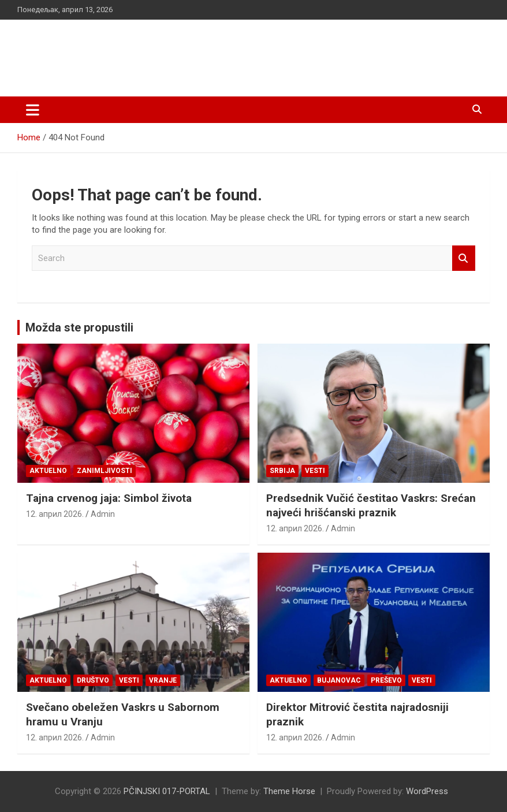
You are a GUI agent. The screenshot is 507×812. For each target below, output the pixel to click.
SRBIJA (282, 471)
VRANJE (163, 680)
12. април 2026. (55, 514)
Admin (103, 514)
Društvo (93, 680)
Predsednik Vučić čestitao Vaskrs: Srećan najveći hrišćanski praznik (371, 505)
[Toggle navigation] (33, 110)
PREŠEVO (386, 680)
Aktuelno (48, 471)
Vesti (315, 471)
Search (464, 258)
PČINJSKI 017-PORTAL (139, 52)
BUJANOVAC (339, 680)
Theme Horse (289, 791)
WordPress (427, 791)
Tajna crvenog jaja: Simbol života (109, 498)
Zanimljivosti (105, 471)
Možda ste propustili (79, 327)
